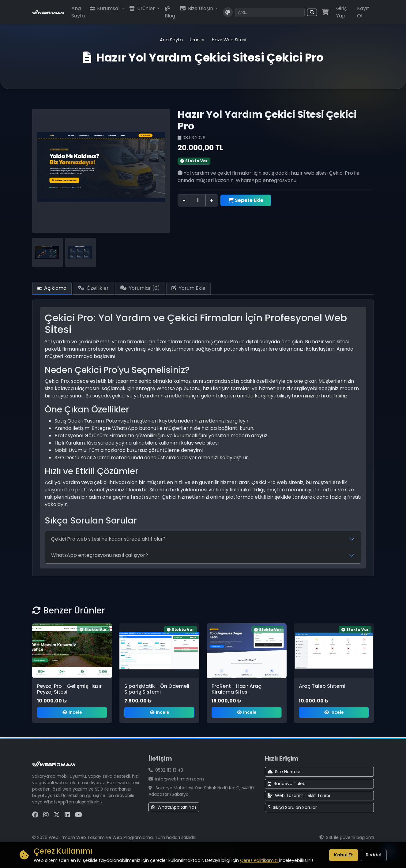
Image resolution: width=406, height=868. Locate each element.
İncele (72, 712)
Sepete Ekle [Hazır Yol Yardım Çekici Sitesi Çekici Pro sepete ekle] (246, 200)
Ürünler (143, 8)
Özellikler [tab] (93, 288)
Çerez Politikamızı (259, 860)
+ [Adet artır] (212, 200)
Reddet (374, 855)
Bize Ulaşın (197, 8)
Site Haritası (284, 772)
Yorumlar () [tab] (140, 288)
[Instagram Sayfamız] (46, 815)
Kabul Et (344, 855)
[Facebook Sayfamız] (35, 815)
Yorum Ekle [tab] (188, 288)
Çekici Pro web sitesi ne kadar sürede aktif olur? (108, 539)
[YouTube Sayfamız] (79, 815)
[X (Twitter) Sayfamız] (57, 815)
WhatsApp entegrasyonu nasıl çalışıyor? (100, 555)
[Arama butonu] (312, 12)
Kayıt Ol (363, 12)
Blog (170, 13)
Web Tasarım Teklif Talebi (299, 795)
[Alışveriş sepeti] (325, 12)
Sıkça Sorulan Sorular (292, 807)
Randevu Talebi (287, 784)
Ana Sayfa (78, 12)
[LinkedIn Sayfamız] (67, 815)
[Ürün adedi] (198, 200)
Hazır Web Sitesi (229, 40)
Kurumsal (105, 8)
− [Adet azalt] (184, 200)
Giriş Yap (341, 12)
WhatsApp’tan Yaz (174, 807)
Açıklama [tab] (52, 288)
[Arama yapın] (270, 12)
